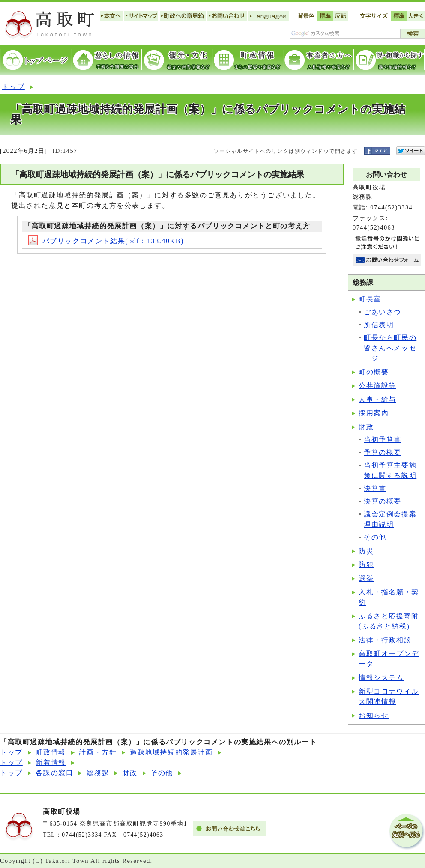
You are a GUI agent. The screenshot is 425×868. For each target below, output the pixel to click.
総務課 (98, 773)
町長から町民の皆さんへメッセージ (390, 348)
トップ (13, 87)
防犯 (366, 565)
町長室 (370, 299)
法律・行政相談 (385, 640)
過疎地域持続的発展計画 (171, 752)
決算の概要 (383, 501)
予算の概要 (383, 452)
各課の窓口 (54, 773)
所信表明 (379, 325)
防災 (366, 551)
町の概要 (374, 372)
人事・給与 (377, 399)
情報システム (381, 678)
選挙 (366, 578)
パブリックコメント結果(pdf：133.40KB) (106, 241)
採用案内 (374, 413)
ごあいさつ (383, 312)
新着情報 (51, 762)
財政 (366, 427)
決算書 (375, 488)
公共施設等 (377, 386)
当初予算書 (383, 440)
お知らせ (374, 715)
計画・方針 (98, 752)
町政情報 (51, 752)
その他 (375, 537)
